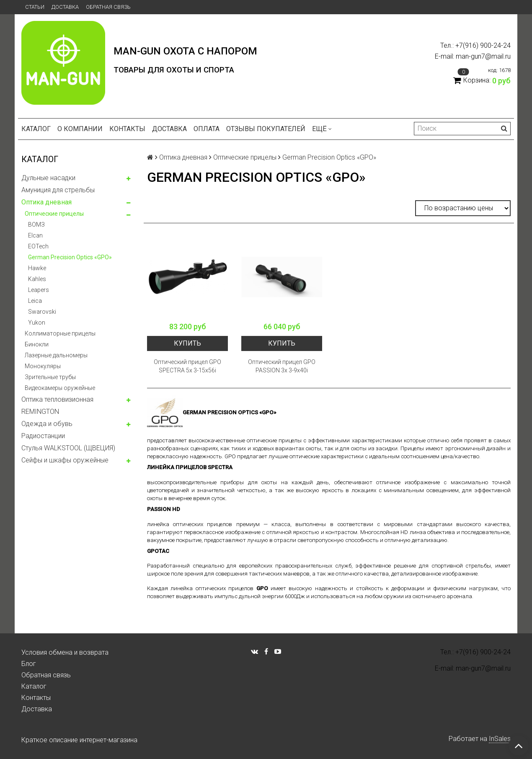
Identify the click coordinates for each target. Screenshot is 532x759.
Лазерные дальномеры (56, 355)
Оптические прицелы (54, 214)
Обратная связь (108, 7)
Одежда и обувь (47, 424)
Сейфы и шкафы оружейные (65, 460)
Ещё (322, 129)
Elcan (35, 235)
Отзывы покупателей (266, 129)
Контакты (127, 129)
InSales (500, 739)
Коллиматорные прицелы (60, 333)
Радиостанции (43, 436)
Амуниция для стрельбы (58, 190)
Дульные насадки (48, 178)
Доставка (65, 7)
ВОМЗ (36, 225)
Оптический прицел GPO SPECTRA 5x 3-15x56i (187, 366)
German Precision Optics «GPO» (70, 257)
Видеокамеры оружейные (60, 388)
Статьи (35, 7)
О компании (80, 129)
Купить (187, 343)
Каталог (36, 129)
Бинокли (37, 344)
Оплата (207, 129)
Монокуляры (43, 366)
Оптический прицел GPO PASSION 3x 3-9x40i (282, 366)
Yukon (37, 323)
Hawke (37, 268)
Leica (35, 301)
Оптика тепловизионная (57, 399)
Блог (29, 664)
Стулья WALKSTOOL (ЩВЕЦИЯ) (68, 448)
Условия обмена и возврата (65, 652)
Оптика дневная (46, 202)
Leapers (39, 290)
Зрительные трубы (50, 377)
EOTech (38, 246)
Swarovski (42, 312)
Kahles (37, 279)
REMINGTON (40, 412)
